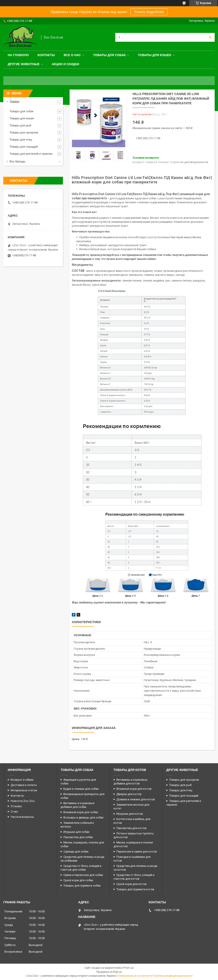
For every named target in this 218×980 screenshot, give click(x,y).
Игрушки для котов (130, 814)
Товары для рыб (20, 125)
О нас (14, 812)
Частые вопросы (22, 817)
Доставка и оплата (24, 785)
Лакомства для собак (78, 837)
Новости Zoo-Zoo (23, 801)
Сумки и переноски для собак (83, 875)
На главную (18, 55)
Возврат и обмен (22, 780)
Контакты (46, 55)
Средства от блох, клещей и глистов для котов (134, 877)
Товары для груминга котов (135, 889)
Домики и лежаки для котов (136, 799)
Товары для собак (109, 55)
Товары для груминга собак (82, 886)
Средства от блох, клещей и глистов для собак (81, 868)
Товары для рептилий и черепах (31, 154)
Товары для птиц (21, 140)
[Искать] (210, 37)
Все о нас (72, 55)
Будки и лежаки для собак (81, 789)
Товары (14, 101)
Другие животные (24, 64)
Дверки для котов (129, 794)
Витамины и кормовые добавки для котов (130, 782)
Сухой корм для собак (78, 880)
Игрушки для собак (76, 832)
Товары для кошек (154, 55)
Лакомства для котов (131, 828)
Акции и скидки (65, 64)
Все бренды (17, 161)
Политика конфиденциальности (173, 976)
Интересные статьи (24, 790)
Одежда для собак (76, 852)
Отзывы (16, 806)
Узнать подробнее (149, 12)
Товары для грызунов (24, 132)
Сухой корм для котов (132, 884)
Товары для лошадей (24, 147)
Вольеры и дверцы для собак (83, 817)
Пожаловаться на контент (134, 976)
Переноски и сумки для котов (137, 852)
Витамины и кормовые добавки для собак (77, 805)
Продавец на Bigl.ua (109, 972)
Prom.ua (129, 968)
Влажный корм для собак (81, 812)
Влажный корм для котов (134, 789)
